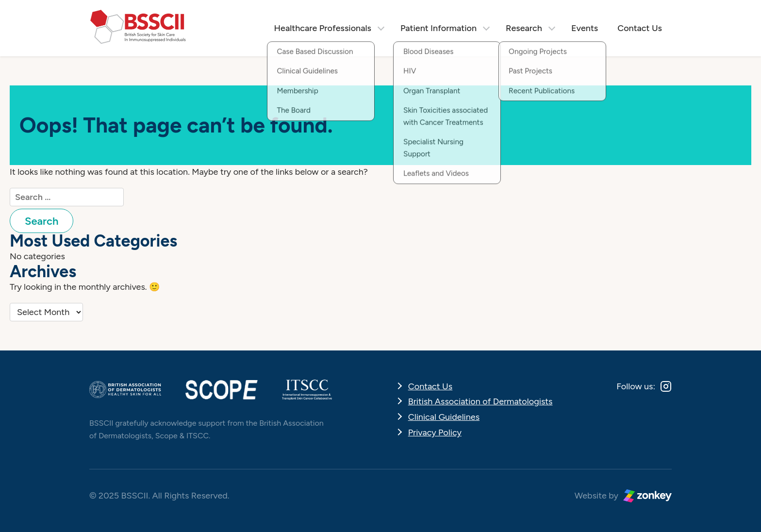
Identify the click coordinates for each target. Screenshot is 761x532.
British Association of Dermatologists (480, 401)
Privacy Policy (435, 432)
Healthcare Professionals (323, 28)
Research (524, 28)
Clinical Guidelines (444, 417)
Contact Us (640, 28)
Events (585, 28)
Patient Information (438, 28)
